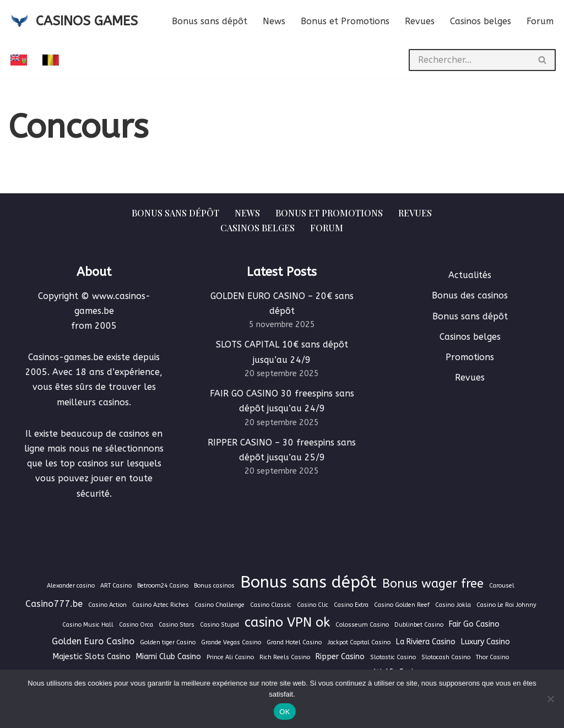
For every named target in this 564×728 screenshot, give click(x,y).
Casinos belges (481, 21)
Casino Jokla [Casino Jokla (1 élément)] (453, 605)
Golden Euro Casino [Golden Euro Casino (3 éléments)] (93, 641)
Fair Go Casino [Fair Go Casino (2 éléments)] (474, 624)
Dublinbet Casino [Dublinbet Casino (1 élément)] (419, 625)
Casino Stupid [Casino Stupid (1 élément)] (219, 625)
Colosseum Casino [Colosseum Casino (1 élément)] (362, 625)
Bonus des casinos (470, 295)
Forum (540, 21)
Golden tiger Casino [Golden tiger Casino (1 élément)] (168, 642)
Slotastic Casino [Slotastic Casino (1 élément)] (393, 657)
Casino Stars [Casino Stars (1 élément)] (177, 625)
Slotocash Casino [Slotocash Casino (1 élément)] (446, 657)
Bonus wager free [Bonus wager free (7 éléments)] (433, 584)
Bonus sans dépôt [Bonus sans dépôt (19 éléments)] (308, 582)
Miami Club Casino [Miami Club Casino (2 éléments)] (169, 657)
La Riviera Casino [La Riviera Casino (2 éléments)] (426, 642)
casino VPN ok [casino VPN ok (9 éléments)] (287, 622)
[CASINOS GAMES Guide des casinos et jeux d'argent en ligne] (73, 21)
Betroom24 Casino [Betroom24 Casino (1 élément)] (163, 586)
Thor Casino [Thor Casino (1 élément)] (492, 657)
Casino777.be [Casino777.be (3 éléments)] (54, 604)
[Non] (550, 699)
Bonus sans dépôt (210, 21)
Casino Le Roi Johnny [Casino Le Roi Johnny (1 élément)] (506, 605)
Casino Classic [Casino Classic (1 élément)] (271, 605)
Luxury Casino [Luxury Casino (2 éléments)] (486, 642)
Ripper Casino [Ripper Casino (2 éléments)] (340, 657)
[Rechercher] (469, 60)
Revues (420, 21)
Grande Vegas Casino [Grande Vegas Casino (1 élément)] (231, 642)
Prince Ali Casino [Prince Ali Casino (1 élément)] (230, 657)
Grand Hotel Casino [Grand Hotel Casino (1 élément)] (294, 642)
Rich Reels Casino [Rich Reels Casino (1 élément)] (285, 657)
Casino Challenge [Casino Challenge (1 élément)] (219, 605)
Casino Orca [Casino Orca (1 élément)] (136, 625)
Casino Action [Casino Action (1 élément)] (107, 605)
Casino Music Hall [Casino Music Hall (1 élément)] (88, 625)
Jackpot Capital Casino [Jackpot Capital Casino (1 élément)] (359, 642)
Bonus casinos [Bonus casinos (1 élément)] (214, 586)
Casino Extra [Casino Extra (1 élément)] (351, 605)
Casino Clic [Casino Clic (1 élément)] (313, 605)
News (274, 21)
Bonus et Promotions (345, 21)
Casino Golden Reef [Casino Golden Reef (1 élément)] (402, 605)
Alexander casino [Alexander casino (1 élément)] (71, 586)
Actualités (470, 275)
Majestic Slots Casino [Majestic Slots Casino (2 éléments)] (92, 657)
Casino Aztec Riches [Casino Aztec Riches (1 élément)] (161, 605)
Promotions (470, 357)
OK (284, 712)
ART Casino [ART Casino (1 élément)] (116, 586)
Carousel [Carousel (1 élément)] (502, 586)
